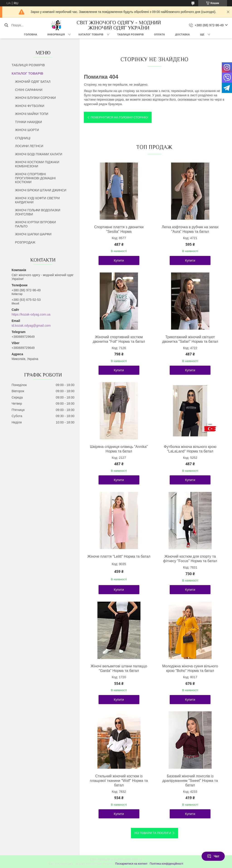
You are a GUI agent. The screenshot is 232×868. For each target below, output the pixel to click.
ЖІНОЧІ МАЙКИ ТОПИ (32, 114)
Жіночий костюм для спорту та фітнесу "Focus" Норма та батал (190, 559)
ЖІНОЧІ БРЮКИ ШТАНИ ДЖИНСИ (41, 190)
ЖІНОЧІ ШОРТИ (27, 130)
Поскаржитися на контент (131, 864)
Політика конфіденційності (167, 864)
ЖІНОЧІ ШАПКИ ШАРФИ (33, 234)
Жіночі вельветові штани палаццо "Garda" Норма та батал (119, 668)
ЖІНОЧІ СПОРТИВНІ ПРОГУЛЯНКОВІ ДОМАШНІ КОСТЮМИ (35, 178)
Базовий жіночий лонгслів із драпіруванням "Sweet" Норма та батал (190, 781)
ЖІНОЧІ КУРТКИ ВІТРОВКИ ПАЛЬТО (35, 224)
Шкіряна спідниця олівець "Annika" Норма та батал (119, 449)
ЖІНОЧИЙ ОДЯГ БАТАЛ (33, 82)
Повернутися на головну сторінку (119, 117)
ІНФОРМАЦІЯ (56, 34)
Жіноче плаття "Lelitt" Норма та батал (119, 556)
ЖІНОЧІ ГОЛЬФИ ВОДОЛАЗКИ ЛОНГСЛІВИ (38, 212)
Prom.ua (137, 860)
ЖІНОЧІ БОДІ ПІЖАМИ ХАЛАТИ (39, 154)
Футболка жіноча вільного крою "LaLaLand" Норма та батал (190, 449)
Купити (119, 260)
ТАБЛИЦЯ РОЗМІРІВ (130, 34)
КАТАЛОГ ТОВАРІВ (91, 34)
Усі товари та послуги (153, 833)
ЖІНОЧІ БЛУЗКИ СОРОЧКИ (35, 98)
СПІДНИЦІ (23, 138)
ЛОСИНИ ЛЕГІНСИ (29, 146)
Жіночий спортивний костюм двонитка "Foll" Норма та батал (119, 339)
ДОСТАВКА (182, 34)
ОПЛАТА (160, 34)
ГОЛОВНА (31, 34)
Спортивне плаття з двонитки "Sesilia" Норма (119, 229)
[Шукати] (6, 25)
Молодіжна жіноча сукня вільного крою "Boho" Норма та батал (190, 668)
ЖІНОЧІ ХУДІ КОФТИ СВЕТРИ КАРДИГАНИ (37, 200)
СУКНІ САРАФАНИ (29, 90)
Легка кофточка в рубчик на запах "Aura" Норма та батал (190, 229)
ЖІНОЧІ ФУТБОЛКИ (30, 106)
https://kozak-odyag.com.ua (31, 314)
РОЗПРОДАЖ (25, 242)
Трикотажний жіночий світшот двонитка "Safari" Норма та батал (190, 339)
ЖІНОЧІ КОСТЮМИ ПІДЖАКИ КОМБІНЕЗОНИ (37, 164)
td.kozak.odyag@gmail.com (31, 326)
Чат (213, 856)
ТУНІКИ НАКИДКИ (28, 122)
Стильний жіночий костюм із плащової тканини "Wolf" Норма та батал (119, 781)
